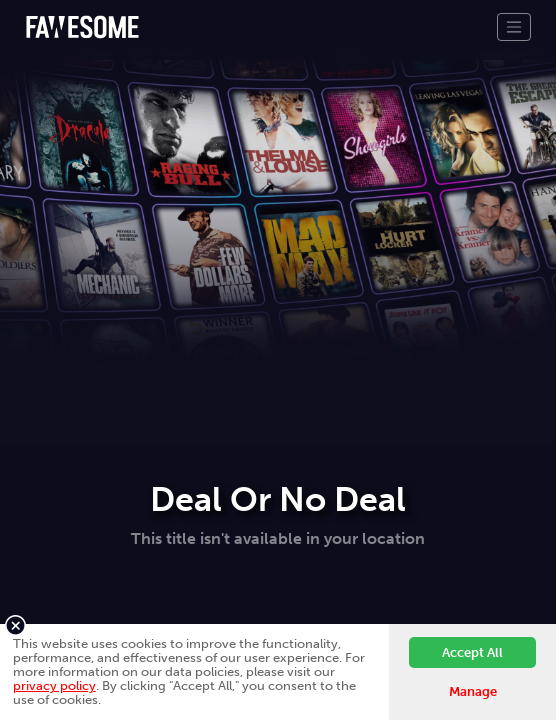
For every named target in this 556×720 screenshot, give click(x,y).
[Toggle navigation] (514, 27)
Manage (473, 691)
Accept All (472, 652)
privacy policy (54, 685)
